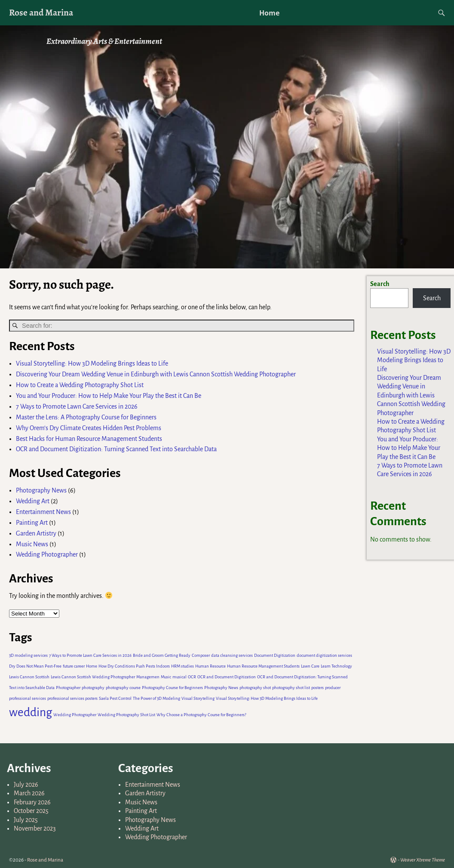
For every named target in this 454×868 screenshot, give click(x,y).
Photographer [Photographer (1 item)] (68, 688)
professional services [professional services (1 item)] (28, 698)
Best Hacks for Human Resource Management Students (89, 439)
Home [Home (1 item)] (92, 666)
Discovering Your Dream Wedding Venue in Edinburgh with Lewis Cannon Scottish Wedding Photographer (156, 374)
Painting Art (32, 523)
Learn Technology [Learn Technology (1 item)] (336, 666)
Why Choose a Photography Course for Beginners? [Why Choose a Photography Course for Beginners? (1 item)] (201, 715)
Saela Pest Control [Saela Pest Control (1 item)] (115, 698)
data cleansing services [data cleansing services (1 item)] (232, 655)
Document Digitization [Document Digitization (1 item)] (275, 655)
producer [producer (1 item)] (333, 688)
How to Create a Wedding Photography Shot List (80, 385)
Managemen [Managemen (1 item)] (148, 677)
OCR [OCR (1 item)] (192, 677)
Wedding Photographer (47, 554)
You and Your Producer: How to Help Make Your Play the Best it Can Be (109, 396)
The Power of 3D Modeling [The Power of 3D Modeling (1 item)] (156, 698)
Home (269, 13)
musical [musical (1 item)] (179, 677)
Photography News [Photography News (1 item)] (221, 688)
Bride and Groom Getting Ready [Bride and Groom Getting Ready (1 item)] (162, 655)
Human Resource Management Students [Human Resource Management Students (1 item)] (263, 666)
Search (380, 284)
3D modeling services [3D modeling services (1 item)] (28, 655)
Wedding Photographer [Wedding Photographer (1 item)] (75, 715)
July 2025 (26, 820)
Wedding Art (33, 501)
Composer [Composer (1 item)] (201, 655)
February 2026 (32, 802)
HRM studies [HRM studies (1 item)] (183, 666)
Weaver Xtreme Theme (423, 860)
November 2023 (35, 828)
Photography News (41, 490)
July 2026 (26, 785)
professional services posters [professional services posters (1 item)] (72, 698)
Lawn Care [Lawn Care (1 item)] (310, 666)
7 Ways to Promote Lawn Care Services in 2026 (77, 406)
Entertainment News (43, 512)
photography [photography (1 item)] (93, 688)
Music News (32, 544)
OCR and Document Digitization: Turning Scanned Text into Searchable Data (116, 449)
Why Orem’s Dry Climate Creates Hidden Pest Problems (89, 428)
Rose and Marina (41, 12)
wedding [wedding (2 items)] (31, 713)
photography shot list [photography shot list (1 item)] (291, 688)
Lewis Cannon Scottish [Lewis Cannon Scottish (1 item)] (29, 677)
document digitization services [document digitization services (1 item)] (324, 655)
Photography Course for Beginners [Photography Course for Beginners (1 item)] (172, 688)
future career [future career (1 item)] (74, 666)
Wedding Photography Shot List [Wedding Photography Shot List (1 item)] (126, 715)
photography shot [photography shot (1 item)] (255, 688)
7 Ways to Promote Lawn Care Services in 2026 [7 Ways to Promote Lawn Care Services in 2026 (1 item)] (90, 655)
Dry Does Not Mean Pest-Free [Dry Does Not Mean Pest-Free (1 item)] (35, 666)
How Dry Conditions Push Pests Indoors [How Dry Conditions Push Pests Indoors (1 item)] (134, 666)
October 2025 (31, 811)
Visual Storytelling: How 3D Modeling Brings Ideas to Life (92, 363)
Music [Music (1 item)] (166, 677)
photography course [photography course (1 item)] (123, 688)
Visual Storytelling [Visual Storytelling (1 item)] (198, 698)
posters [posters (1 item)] (317, 688)
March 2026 (29, 793)
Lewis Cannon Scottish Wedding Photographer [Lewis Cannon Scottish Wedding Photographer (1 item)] (93, 677)
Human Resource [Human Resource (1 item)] (210, 666)
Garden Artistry (36, 533)
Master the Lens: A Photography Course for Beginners (86, 417)
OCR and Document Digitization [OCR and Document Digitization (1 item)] (227, 677)
